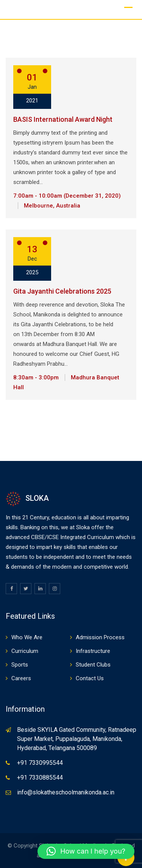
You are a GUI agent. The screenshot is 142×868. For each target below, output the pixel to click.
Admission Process (100, 637)
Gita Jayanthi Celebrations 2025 (62, 291)
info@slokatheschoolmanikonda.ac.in (66, 792)
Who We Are (27, 637)
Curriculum (25, 651)
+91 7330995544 (40, 763)
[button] (86, 851)
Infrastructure (93, 651)
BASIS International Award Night (63, 119)
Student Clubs (93, 665)
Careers (21, 678)
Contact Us (90, 678)
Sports (20, 665)
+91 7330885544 (40, 778)
